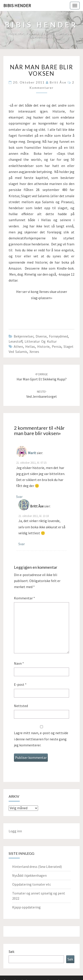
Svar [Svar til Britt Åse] (22, 544)
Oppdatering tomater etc (32, 884)
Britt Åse (58, 82)
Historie (43, 346)
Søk (11, 952)
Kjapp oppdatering (26, 907)
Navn (19, 663)
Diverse (41, 336)
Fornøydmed (58, 336)
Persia (57, 346)
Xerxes (34, 352)
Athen (18, 346)
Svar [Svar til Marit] (19, 497)
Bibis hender (17, 5)
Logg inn (15, 831)
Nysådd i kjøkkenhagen (29, 875)
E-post (20, 684)
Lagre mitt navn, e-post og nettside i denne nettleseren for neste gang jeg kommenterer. (41, 739)
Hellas (30, 346)
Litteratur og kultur (41, 341)
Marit (32, 453)
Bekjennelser (24, 336)
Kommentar (24, 598)
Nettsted (21, 706)
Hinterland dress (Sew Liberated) (37, 867)
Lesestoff (15, 341)
